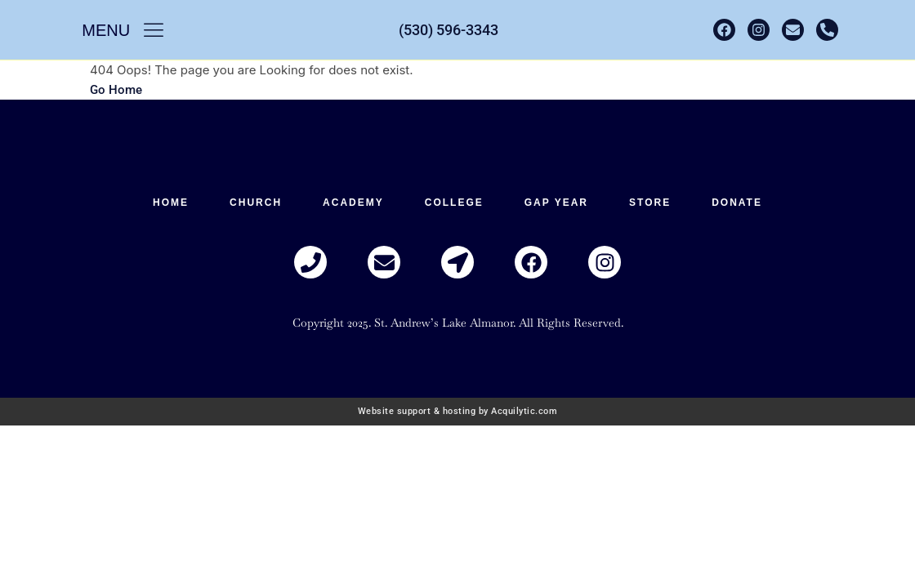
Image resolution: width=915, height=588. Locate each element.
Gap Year (556, 203)
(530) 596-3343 (449, 30)
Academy (353, 203)
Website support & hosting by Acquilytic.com (458, 411)
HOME (171, 203)
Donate (737, 203)
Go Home (116, 90)
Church (256, 203)
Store (650, 203)
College (454, 203)
